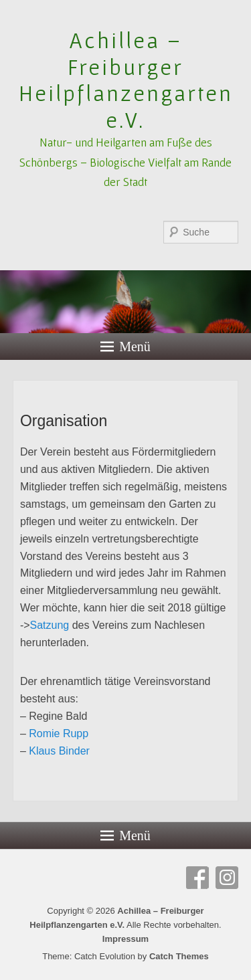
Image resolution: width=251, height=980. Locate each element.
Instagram (227, 878)
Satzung (50, 625)
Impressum (125, 939)
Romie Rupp (59, 733)
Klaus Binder (59, 751)
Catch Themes (179, 956)
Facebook (197, 878)
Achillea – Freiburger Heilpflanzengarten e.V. (126, 80)
